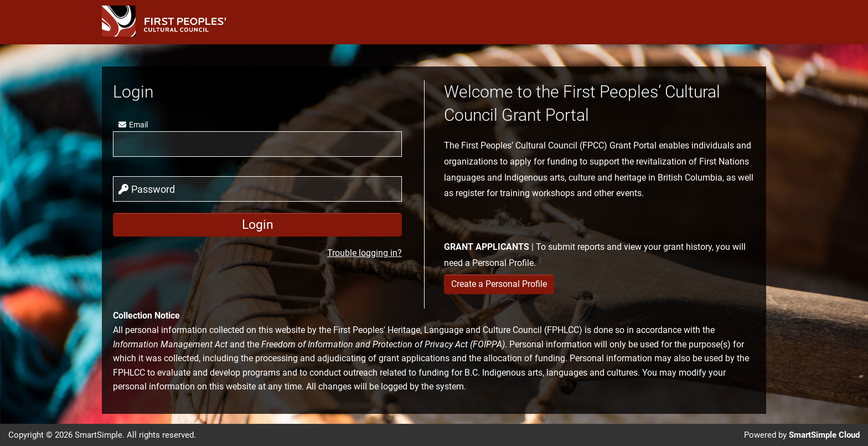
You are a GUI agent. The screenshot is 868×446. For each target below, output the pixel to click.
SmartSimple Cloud (824, 435)
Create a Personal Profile (499, 284)
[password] (257, 189)
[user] (257, 144)
